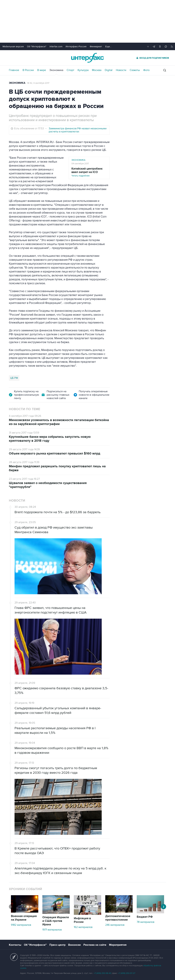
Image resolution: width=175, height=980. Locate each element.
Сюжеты (135, 70)
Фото (146, 70)
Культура (83, 70)
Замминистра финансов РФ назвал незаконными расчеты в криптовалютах (78, 130)
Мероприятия (118, 945)
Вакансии (74, 945)
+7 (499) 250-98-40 (103, 973)
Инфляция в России (82, 920)
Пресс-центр (57, 945)
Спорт (70, 70)
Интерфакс (87, 58)
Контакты (15, 945)
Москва (97, 70)
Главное (14, 70)
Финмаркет (96, 46)
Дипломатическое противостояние (118, 918)
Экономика (56, 70)
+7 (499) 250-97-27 (127, 973)
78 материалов (146, 922)
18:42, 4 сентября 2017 (38, 83)
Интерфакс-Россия (76, 46)
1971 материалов (52, 930)
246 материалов (115, 925)
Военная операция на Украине (24, 918)
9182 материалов (21, 925)
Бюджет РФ (145, 917)
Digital (109, 70)
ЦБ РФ (14, 378)
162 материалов (83, 927)
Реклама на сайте (95, 945)
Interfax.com (56, 46)
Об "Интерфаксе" (37, 46)
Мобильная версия (13, 46)
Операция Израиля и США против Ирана (56, 921)
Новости (121, 70)
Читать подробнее (89, 172)
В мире (42, 70)
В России (28, 70)
